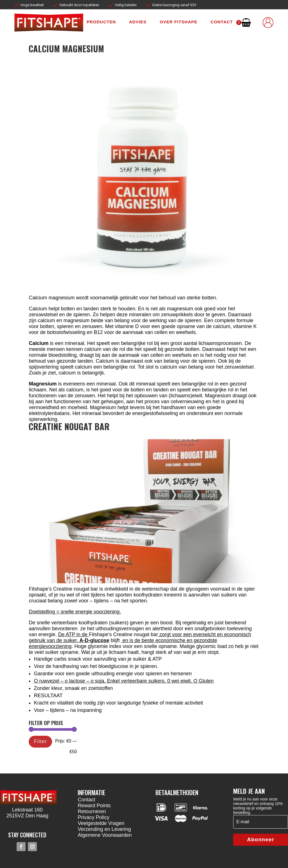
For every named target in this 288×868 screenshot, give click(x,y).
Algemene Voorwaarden (105, 835)
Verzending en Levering (104, 829)
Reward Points (94, 806)
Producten (101, 22)
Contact (222, 22)
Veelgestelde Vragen (101, 823)
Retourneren (92, 811)
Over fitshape (179, 22)
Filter (40, 741)
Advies (138, 22)
